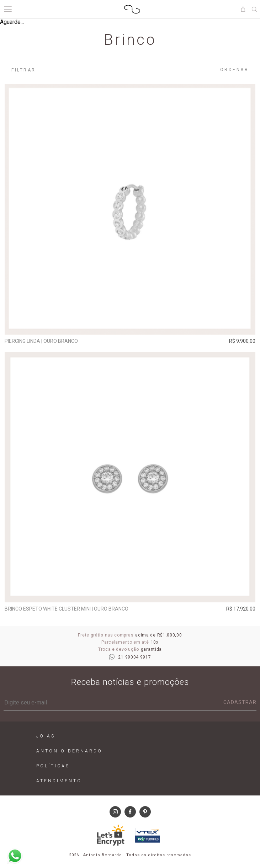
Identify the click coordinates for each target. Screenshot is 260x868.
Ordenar (235, 70)
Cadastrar (240, 702)
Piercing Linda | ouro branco (41, 341)
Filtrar (24, 70)
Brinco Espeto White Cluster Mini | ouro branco (67, 609)
